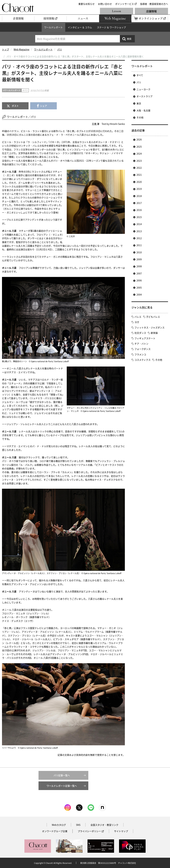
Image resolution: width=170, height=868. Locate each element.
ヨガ (137, 322)
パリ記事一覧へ (62, 775)
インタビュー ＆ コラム (80, 27)
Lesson (117, 11)
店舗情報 (151, 11)
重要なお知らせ (86, 4)
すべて (140, 75)
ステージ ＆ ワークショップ (111, 27)
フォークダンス (143, 349)
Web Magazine (21, 49)
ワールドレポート (53, 27)
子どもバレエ (153, 317)
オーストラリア (145, 96)
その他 (140, 117)
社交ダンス (140, 333)
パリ (60, 49)
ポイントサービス (125, 4)
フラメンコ (140, 354)
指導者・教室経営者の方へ (154, 4)
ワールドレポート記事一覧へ (62, 786)
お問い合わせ (105, 4)
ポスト (15, 106)
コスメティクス (143, 360)
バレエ (138, 317)
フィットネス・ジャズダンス (149, 327)
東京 (139, 103)
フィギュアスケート (145, 338)
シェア (43, 106)
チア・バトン (141, 344)
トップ (5, 49)
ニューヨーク (143, 89)
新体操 (154, 333)
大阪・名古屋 (143, 110)
